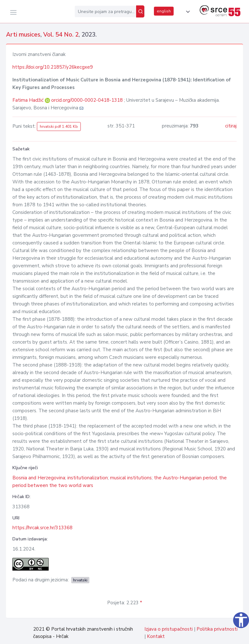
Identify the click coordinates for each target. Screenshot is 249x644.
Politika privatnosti (217, 629)
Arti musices (23, 35)
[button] (187, 12)
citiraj (231, 126)
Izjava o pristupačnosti (169, 629)
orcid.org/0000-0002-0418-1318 (87, 100)
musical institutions (131, 478)
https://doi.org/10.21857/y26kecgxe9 (53, 67)
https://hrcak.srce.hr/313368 (42, 528)
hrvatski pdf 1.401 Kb (59, 127)
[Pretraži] (140, 11)
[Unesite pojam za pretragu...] (105, 11)
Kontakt (156, 636)
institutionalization (88, 478)
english (164, 11)
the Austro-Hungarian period (185, 478)
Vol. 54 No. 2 (61, 35)
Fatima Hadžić (29, 100)
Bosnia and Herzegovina (39, 478)
